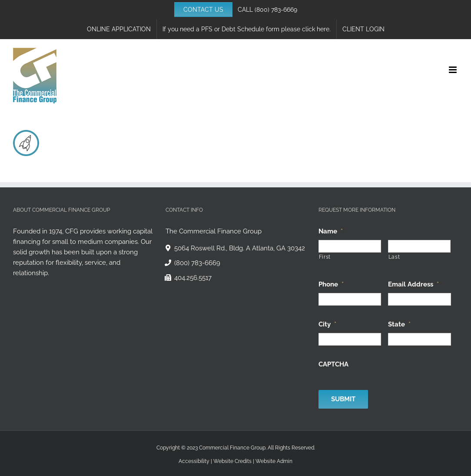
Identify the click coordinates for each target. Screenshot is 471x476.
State (399, 324)
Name (331, 231)
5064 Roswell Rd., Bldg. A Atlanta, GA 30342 (240, 248)
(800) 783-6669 (276, 10)
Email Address (413, 284)
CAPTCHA (333, 364)
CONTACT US (203, 10)
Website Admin (274, 461)
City (327, 324)
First (325, 257)
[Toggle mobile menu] (453, 70)
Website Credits (232, 461)
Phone (331, 284)
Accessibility (194, 461)
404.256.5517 (193, 278)
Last (394, 257)
